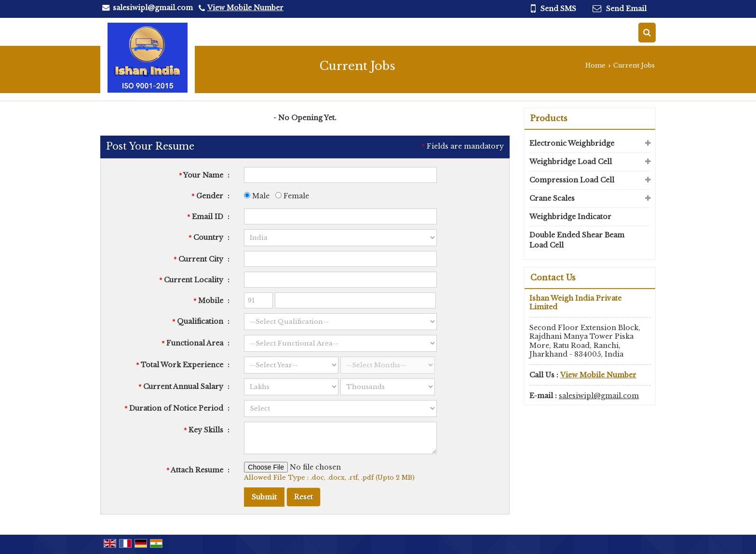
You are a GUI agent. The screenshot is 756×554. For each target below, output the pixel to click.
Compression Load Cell (572, 180)
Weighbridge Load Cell (571, 162)
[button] (245, 8)
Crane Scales (552, 198)
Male (257, 196)
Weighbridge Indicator (570, 217)
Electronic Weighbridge (572, 143)
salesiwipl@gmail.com (153, 8)
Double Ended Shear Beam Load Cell (577, 240)
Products (549, 118)
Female (292, 196)
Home (595, 65)
